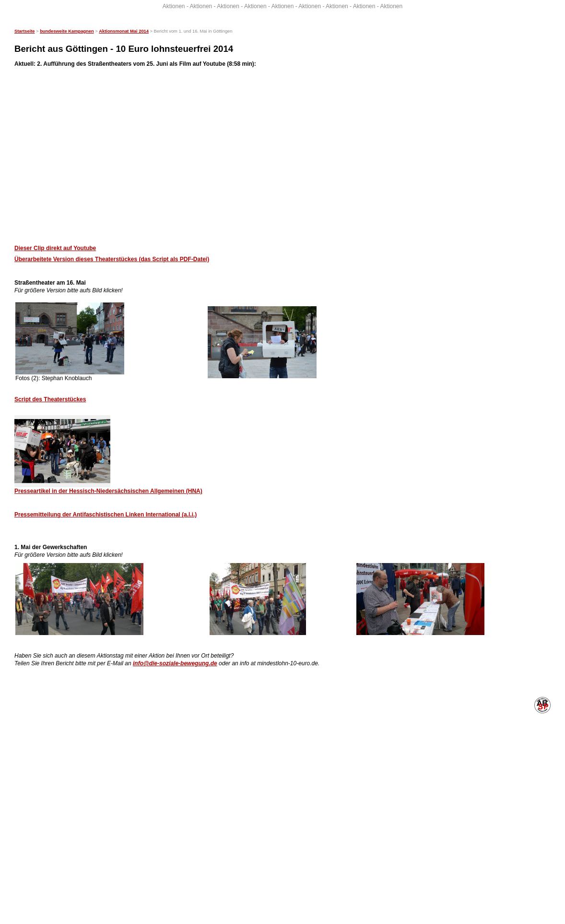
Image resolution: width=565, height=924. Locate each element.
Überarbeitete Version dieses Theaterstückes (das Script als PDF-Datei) (112, 259)
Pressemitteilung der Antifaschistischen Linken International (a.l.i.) (106, 515)
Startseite (25, 31)
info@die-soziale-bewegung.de (175, 663)
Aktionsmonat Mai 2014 (124, 31)
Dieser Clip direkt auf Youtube (55, 248)
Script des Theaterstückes (50, 399)
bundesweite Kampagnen (67, 31)
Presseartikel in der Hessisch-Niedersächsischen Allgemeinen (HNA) (108, 491)
